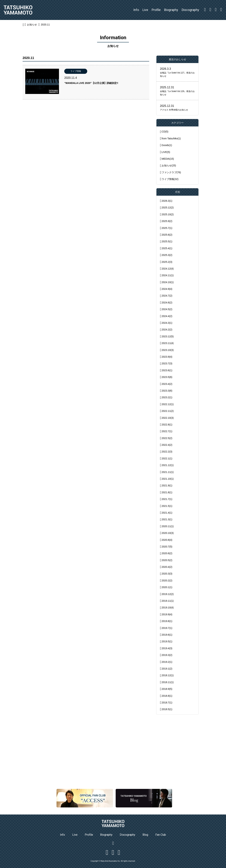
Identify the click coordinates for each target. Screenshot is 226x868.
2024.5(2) (167, 309)
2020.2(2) (167, 580)
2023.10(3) (168, 350)
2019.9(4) (167, 614)
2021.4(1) (167, 513)
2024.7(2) (167, 296)
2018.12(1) (168, 675)
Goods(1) (167, 145)
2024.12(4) (168, 269)
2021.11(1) (168, 472)
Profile (156, 10)
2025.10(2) (168, 214)
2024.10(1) (168, 282)
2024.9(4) (167, 289)
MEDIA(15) (168, 159)
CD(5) (165, 132)
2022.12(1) (168, 404)
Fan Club (161, 835)
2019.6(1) (167, 635)
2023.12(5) (168, 336)
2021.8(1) (167, 492)
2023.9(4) (167, 357)
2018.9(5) (167, 689)
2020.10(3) (168, 533)
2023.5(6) (167, 377)
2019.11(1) (168, 601)
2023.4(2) (167, 384)
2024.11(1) (168, 275)
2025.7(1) (167, 228)
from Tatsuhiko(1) (171, 138)
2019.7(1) (167, 628)
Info (136, 10)
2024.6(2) (167, 303)
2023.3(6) (167, 391)
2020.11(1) (168, 526)
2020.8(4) (167, 540)
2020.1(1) (167, 587)
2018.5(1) (167, 709)
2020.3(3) (167, 574)
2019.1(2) (167, 669)
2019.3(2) (167, 655)
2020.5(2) (167, 560)
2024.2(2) (167, 330)
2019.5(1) (167, 641)
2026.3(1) (167, 201)
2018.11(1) (168, 682)
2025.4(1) (167, 248)
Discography (190, 10)
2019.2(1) (167, 662)
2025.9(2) (167, 221)
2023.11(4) (168, 343)
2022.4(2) (167, 445)
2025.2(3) (167, 262)
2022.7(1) (167, 431)
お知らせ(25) (169, 165)
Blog (145, 835)
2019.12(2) (168, 594)
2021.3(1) (167, 519)
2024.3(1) (167, 323)
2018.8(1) (167, 696)
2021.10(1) (168, 479)
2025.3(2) (167, 255)
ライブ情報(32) (170, 179)
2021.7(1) (167, 499)
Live (145, 10)
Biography (171, 10)
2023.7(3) (167, 363)
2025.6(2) (167, 235)
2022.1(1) (167, 458)
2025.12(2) (168, 208)
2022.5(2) (167, 438)
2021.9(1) (167, 485)
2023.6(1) (167, 370)
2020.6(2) (167, 553)
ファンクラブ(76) (171, 172)
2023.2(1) (167, 397)
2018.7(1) (167, 703)
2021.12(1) (168, 465)
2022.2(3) (167, 452)
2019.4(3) (167, 648)
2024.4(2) (167, 316)
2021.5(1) (167, 506)
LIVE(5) (166, 152)
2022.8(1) (167, 425)
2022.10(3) (168, 418)
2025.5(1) (167, 241)
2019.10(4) (168, 608)
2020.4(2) (167, 567)
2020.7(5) (167, 547)
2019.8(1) (167, 621)
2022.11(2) (168, 411)
